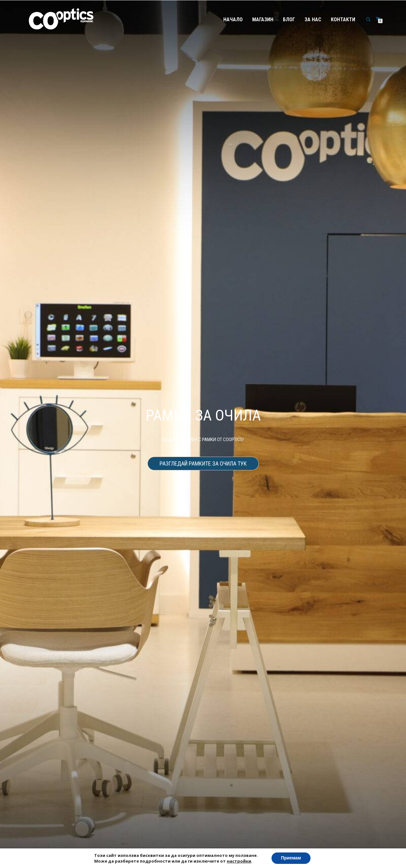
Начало (233, 20)
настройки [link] (239, 861)
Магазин (263, 20)
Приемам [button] (291, 858)
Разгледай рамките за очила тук (203, 463)
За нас (313, 20)
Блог (289, 20)
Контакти (343, 20)
